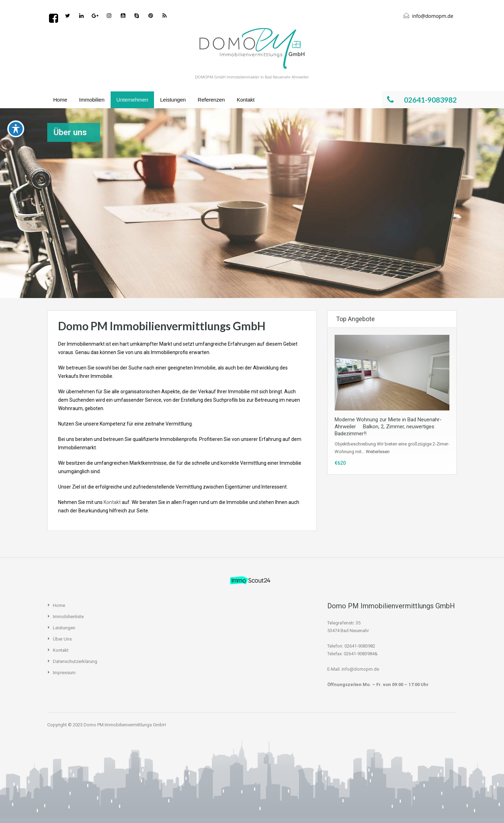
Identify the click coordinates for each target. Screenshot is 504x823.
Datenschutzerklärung (75, 661)
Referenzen (211, 100)
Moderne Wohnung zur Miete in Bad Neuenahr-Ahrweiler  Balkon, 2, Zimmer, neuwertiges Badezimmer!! (388, 427)
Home (60, 100)
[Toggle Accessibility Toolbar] (16, 57)
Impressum (64, 673)
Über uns (62, 639)
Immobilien (92, 100)
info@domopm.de (433, 16)
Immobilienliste (68, 617)
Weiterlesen (378, 452)
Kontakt (246, 100)
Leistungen (173, 100)
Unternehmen (132, 100)
